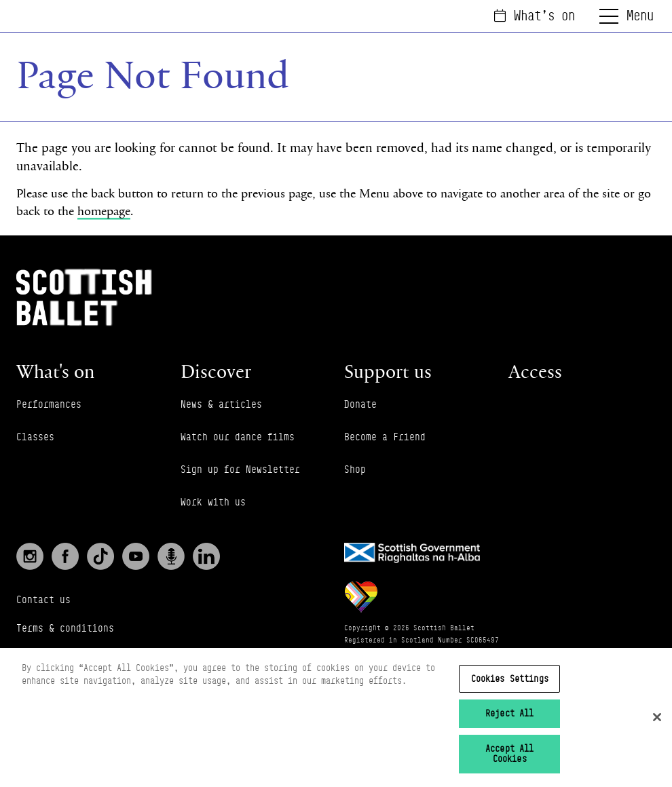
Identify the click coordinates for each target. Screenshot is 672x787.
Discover (216, 371)
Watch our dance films (238, 437)
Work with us (213, 502)
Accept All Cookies (509, 754)
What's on (535, 16)
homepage (104, 211)
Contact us (43, 599)
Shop (355, 469)
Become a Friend (385, 437)
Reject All (509, 713)
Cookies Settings (510, 678)
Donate (360, 404)
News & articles (221, 404)
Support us (388, 371)
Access (535, 371)
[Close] (657, 717)
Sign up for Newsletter (240, 469)
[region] (336, 717)
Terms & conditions (65, 628)
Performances (49, 404)
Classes (35, 437)
